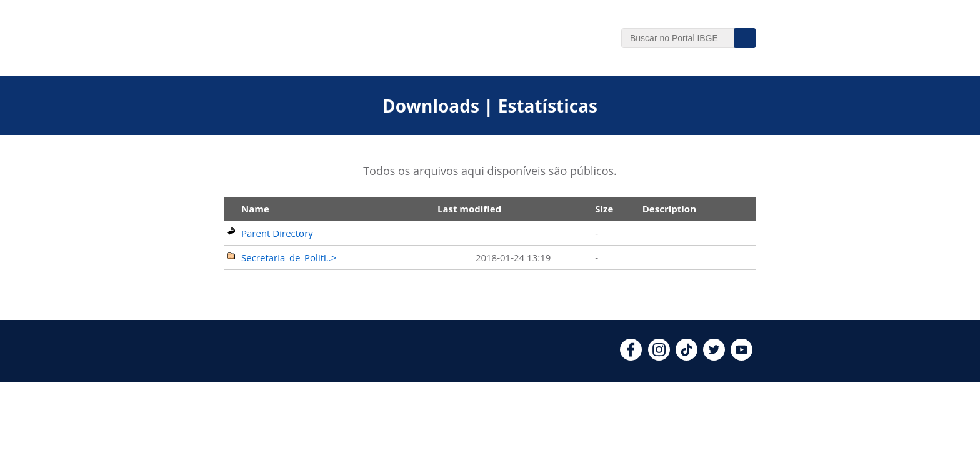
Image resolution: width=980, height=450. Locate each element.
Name (255, 209)
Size (604, 209)
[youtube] (742, 357)
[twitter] (714, 357)
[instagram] (659, 357)
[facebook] (631, 357)
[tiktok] (687, 357)
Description (669, 209)
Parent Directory (277, 233)
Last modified (469, 209)
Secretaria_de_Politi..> (289, 257)
